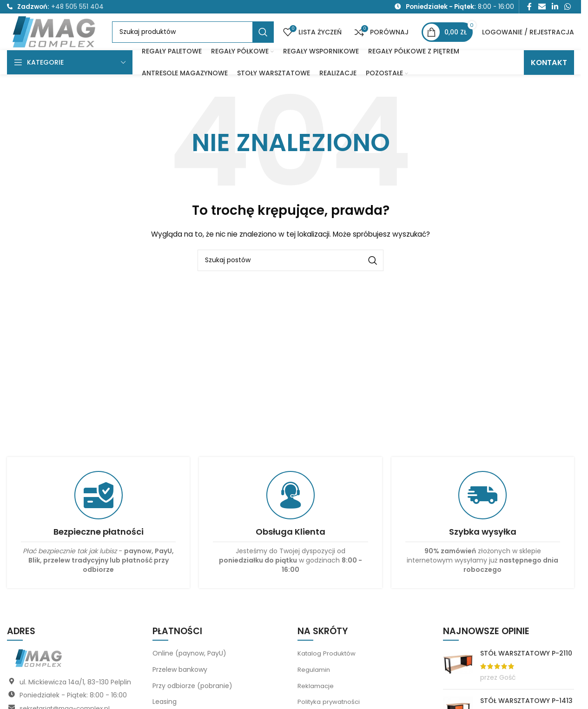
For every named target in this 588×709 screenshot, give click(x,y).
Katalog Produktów (328, 668)
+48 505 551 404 (77, 8)
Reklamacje (316, 700)
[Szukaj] (202, 40)
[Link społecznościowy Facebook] (529, 8)
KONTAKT (549, 76)
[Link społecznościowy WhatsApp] (568, 8)
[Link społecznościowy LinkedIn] (555, 8)
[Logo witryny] (64, 40)
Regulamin (315, 683)
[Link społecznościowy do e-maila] (542, 8)
